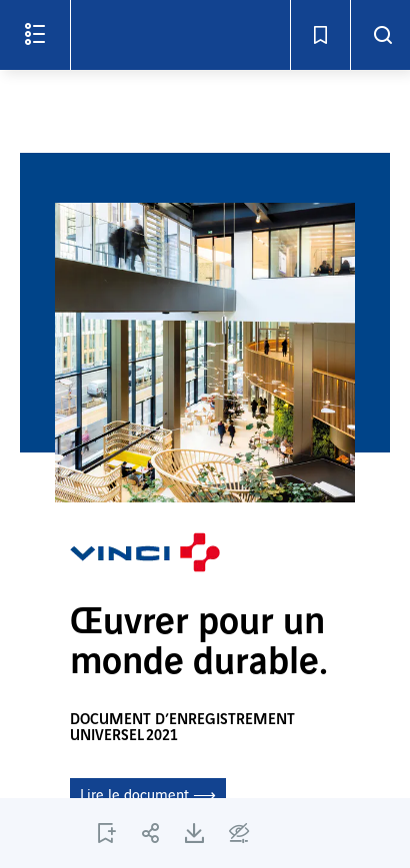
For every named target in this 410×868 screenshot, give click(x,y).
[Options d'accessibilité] (239, 833)
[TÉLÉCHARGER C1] (195, 833)
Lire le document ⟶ (148, 796)
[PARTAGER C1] (151, 833)
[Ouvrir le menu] (35, 35)
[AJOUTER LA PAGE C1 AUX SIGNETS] (107, 833)
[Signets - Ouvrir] (320, 35)
